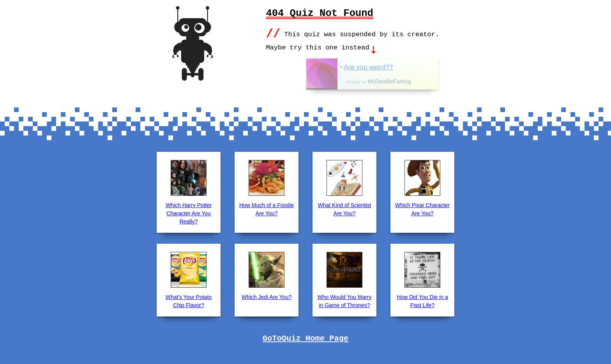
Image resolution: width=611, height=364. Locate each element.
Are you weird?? (393, 66)
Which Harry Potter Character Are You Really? (189, 213)
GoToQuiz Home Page (305, 338)
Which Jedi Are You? (267, 296)
